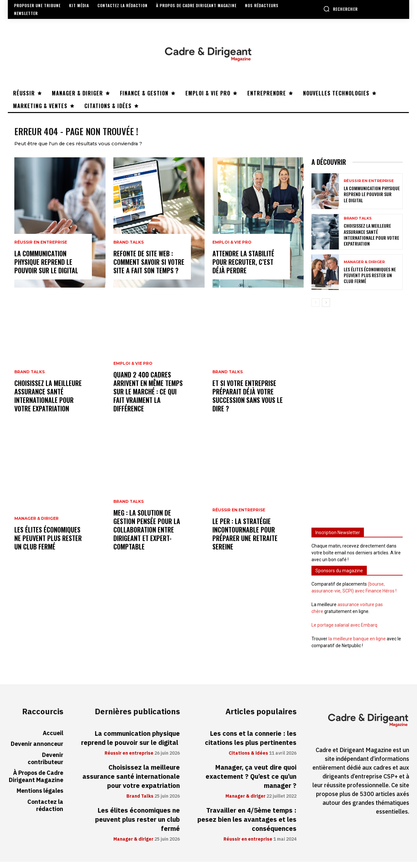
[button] (340, 9)
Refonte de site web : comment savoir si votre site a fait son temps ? (149, 268)
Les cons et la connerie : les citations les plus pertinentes (251, 744)
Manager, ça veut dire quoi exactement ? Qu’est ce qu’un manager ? (251, 783)
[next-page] (326, 309)
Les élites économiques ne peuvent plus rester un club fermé (48, 545)
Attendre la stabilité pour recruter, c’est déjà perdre (243, 268)
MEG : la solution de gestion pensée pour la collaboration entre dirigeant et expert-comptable (147, 536)
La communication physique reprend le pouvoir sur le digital (47, 268)
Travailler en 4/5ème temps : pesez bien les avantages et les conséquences (247, 826)
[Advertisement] (357, 420)
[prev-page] (316, 309)
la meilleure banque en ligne (357, 645)
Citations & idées (248, 760)
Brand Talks (29, 378)
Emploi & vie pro (133, 370)
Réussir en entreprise (41, 249)
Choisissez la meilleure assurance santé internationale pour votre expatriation (48, 402)
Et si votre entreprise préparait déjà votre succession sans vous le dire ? (248, 402)
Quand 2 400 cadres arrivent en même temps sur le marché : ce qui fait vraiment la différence (148, 398)
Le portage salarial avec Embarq (344, 631)
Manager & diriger (36, 525)
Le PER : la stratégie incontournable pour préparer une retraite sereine (245, 540)
